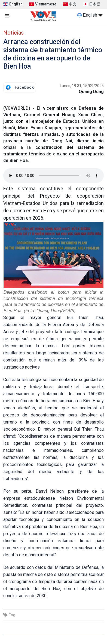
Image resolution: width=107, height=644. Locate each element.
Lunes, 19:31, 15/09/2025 (82, 86)
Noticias (13, 33)
